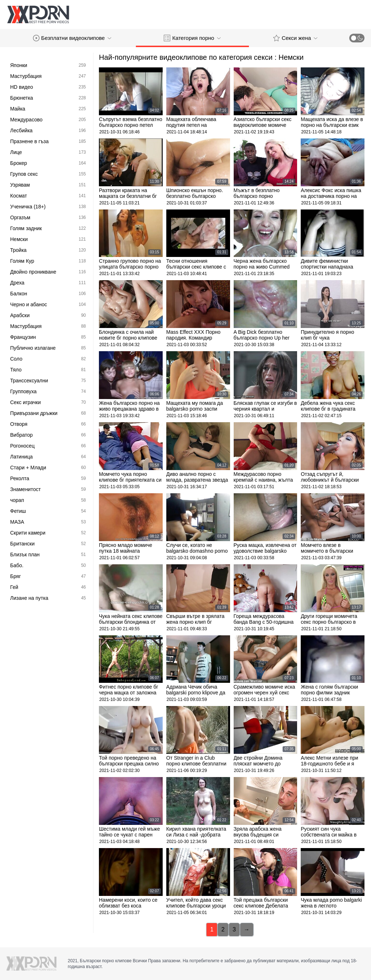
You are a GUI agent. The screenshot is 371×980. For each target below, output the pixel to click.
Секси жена (295, 38)
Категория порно (192, 38)
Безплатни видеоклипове (72, 38)
